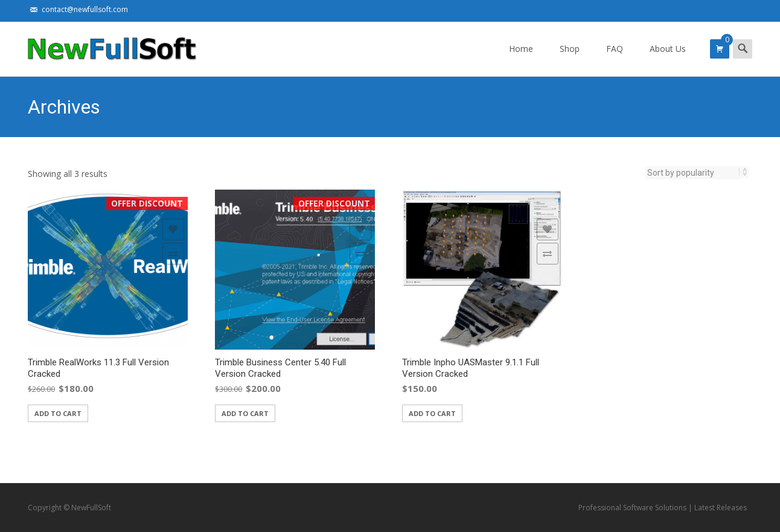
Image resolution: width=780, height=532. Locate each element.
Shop (570, 59)
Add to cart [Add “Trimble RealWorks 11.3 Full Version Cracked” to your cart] (58, 413)
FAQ (615, 59)
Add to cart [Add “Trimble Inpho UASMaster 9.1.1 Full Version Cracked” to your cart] (432, 413)
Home (521, 59)
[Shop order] (693, 173)
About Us (668, 59)
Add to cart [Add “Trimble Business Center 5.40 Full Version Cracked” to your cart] (245, 413)
